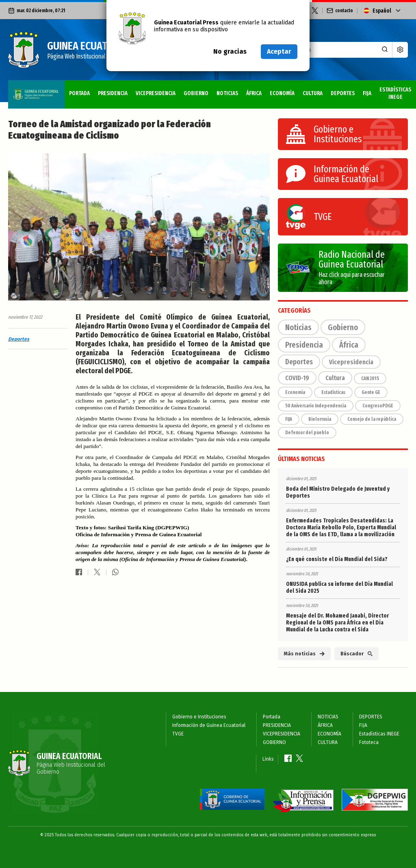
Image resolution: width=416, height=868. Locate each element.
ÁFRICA (198, 90)
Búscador (356, 654)
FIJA (312, 90)
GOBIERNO (140, 90)
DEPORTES (287, 90)
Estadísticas (333, 392)
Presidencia (304, 345)
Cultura (335, 378)
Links (268, 759)
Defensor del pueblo (307, 433)
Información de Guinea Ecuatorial (209, 725)
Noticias (298, 327)
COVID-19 (297, 378)
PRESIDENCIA (56, 90)
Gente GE (371, 392)
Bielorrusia (320, 419)
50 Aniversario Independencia (316, 406)
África (349, 345)
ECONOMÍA (226, 90)
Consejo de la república (372, 419)
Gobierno (343, 327)
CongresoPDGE (378, 406)
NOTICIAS (171, 90)
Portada (23, 90)
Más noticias (304, 654)
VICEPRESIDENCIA (99, 90)
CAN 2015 (370, 379)
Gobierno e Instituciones (199, 717)
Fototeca (392, 90)
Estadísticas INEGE (348, 90)
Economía (295, 392)
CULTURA (257, 90)
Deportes (19, 339)
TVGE (178, 734)
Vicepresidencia (351, 362)
